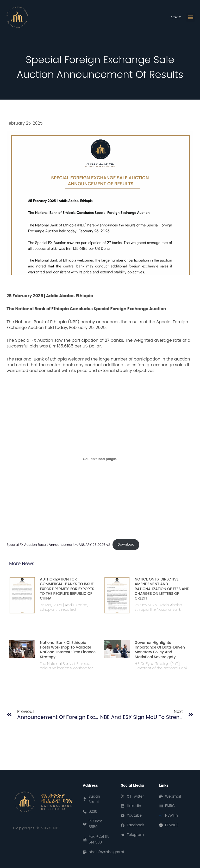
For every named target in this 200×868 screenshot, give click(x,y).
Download (126, 544)
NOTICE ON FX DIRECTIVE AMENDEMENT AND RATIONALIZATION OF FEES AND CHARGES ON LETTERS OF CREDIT (162, 589)
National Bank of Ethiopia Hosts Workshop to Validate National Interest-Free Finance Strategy (68, 650)
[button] (190, 17)
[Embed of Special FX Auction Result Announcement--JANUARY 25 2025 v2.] (100, 459)
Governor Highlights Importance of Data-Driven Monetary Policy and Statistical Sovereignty (160, 650)
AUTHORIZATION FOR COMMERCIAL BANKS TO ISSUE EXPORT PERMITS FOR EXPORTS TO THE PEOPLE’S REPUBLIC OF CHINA (67, 589)
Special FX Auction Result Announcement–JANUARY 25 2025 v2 (58, 544)
